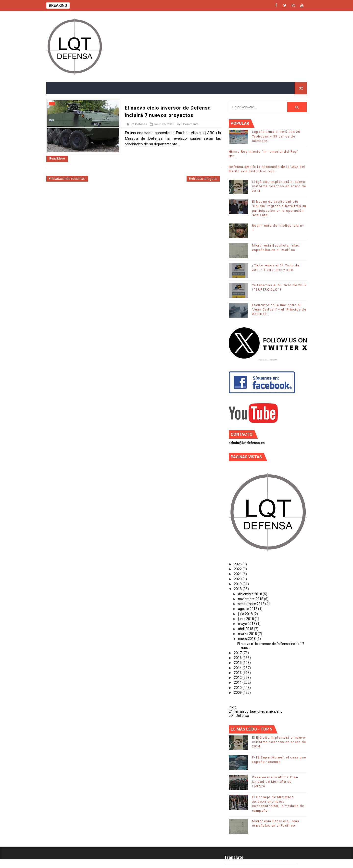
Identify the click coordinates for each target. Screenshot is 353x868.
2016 (238, 658)
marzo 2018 (248, 634)
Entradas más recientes (67, 179)
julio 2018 (246, 614)
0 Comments (190, 124)
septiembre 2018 (252, 604)
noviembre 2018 (251, 599)
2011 (238, 682)
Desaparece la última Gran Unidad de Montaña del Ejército (275, 782)
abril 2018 (246, 629)
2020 (238, 579)
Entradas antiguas (203, 179)
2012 (238, 678)
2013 (238, 673)
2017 (238, 653)
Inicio (233, 707)
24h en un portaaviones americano (256, 711)
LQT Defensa (239, 716)
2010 (238, 688)
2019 (238, 584)
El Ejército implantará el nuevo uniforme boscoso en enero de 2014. (279, 186)
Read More (57, 159)
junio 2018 (246, 619)
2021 (238, 574)
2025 (238, 564)
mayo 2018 (247, 624)
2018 (238, 589)
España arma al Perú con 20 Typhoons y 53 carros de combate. (276, 136)
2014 (238, 668)
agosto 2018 (248, 609)
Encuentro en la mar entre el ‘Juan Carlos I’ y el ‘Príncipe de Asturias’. (279, 309)
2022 (238, 569)
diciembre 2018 (250, 594)
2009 (238, 693)
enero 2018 (247, 639)
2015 (238, 663)
